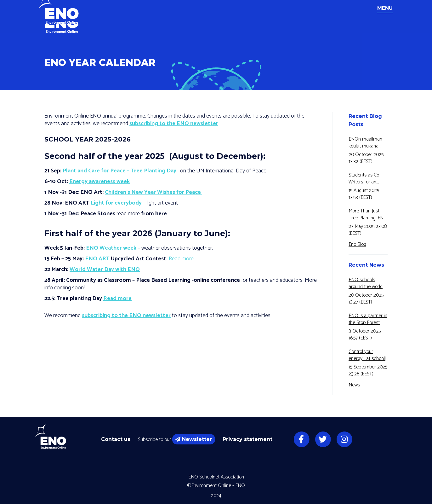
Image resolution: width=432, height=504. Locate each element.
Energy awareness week (99, 182)
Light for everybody (116, 203)
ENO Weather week (111, 248)
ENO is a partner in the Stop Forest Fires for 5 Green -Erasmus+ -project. (368, 319)
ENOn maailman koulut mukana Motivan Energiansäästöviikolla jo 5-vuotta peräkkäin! (368, 143)
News (354, 385)
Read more (181, 259)
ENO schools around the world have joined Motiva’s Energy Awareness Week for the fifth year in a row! (367, 283)
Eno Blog (357, 244)
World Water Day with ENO (105, 269)
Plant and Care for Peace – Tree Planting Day (120, 171)
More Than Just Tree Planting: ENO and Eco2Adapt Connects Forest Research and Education (368, 215)
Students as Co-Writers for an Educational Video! (367, 179)
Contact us (116, 439)
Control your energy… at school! (367, 355)
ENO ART (97, 259)
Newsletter (194, 439)
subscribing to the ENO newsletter (174, 124)
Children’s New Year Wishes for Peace (153, 192)
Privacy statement (247, 439)
